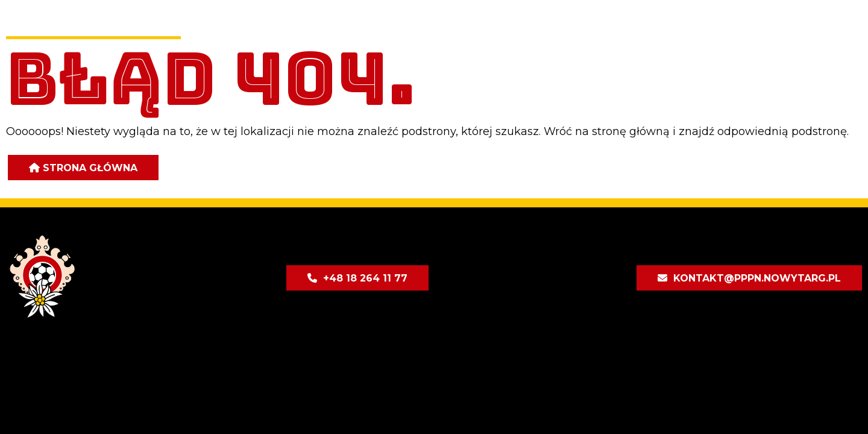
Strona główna (90, 168)
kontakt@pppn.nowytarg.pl (757, 278)
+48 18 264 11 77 (365, 278)
